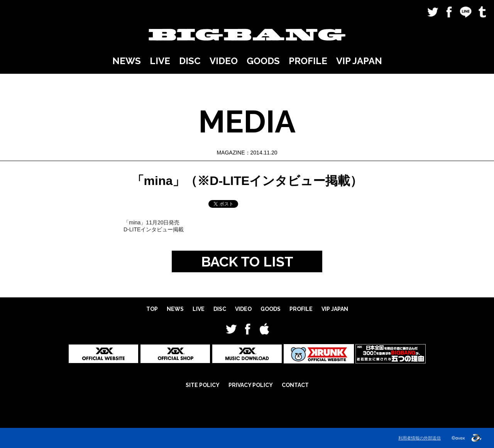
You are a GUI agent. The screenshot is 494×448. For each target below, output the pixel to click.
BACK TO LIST (247, 261)
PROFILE (308, 61)
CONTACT (295, 385)
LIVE (160, 61)
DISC (190, 61)
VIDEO (224, 61)
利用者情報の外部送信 (420, 438)
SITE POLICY (203, 385)
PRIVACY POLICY (251, 385)
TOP (152, 309)
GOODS (263, 61)
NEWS (127, 61)
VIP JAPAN (359, 61)
